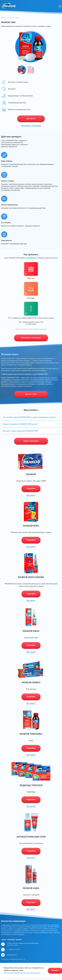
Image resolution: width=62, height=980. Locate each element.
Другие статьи (31, 394)
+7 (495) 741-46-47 (14, 950)
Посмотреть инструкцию (31, 126)
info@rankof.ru (12, 955)
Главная (4, 18)
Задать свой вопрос (31, 441)
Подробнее (31, 489)
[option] (31, 45)
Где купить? (31, 119)
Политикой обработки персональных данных (23, 973)
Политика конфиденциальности (13, 959)
